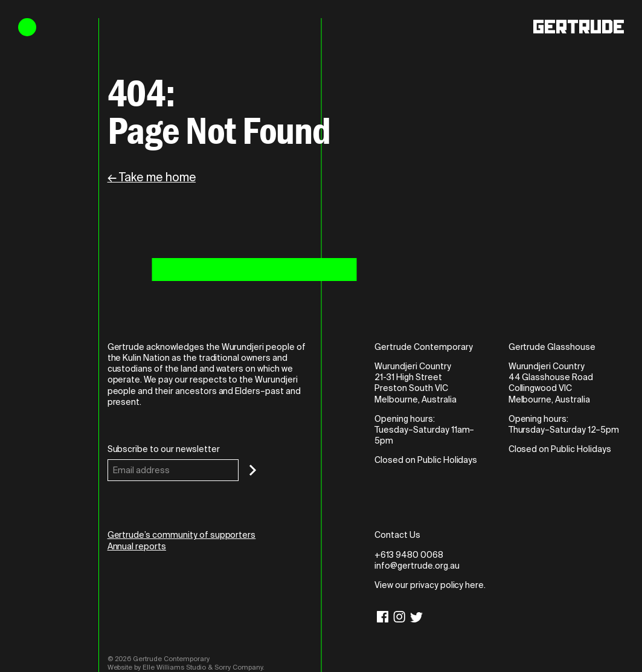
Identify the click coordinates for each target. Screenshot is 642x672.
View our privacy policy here (429, 585)
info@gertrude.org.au (417, 566)
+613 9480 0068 (409, 555)
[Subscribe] (253, 470)
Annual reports (137, 546)
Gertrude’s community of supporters (182, 535)
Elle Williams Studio (174, 667)
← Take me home (152, 177)
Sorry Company (239, 667)
